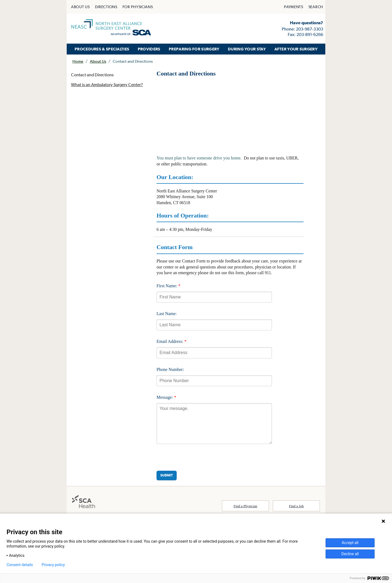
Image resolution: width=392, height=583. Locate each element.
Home (78, 61)
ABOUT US (80, 7)
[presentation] (198, 459)
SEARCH (316, 7)
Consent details (20, 565)
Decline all (350, 554)
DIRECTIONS (106, 7)
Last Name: (167, 315)
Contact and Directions (93, 75)
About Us (98, 61)
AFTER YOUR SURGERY (296, 49)
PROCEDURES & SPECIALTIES (102, 49)
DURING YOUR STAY (247, 49)
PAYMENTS (294, 7)
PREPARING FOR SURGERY (194, 49)
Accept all (350, 543)
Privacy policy (53, 565)
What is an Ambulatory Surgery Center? (108, 85)
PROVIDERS (149, 49)
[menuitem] (80, 7)
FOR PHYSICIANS (138, 7)
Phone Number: (170, 371)
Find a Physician (245, 508)
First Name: (169, 287)
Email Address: (171, 343)
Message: (166, 399)
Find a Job (296, 508)
